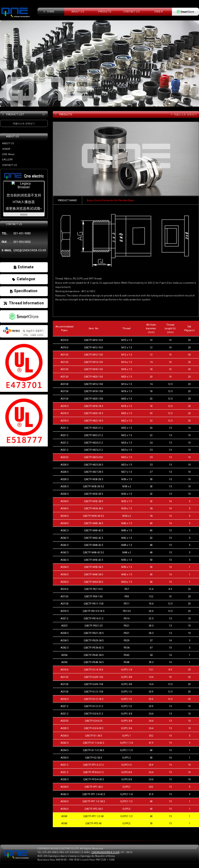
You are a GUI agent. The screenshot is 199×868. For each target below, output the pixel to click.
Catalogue (24, 279)
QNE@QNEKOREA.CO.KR (105, 852)
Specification (24, 291)
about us (78, 12)
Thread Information (24, 303)
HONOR (6, 149)
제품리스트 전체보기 (184, 115)
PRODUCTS (105, 12)
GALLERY (7, 159)
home (51, 12)
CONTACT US (132, 12)
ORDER (159, 12)
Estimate (24, 267)
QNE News (8, 154)
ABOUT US (8, 143)
